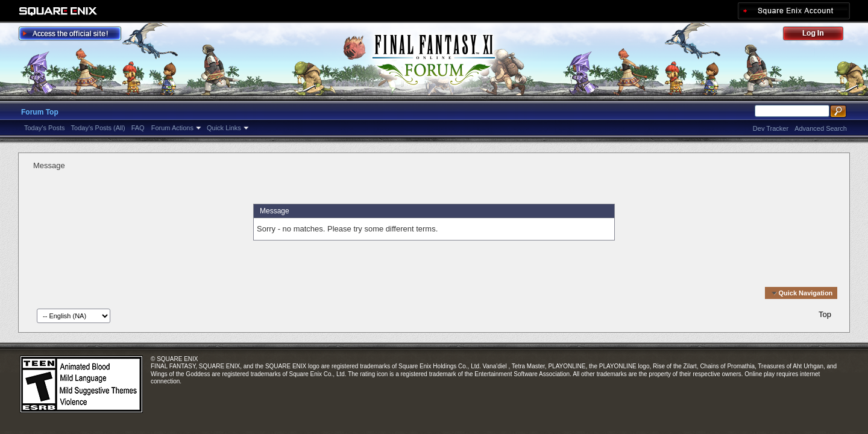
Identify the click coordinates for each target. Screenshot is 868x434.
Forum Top (40, 112)
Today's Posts (45, 128)
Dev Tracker (771, 128)
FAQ (138, 128)
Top (825, 314)
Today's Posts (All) (98, 128)
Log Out (819, 35)
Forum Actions (172, 128)
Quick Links (224, 128)
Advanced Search (821, 128)
